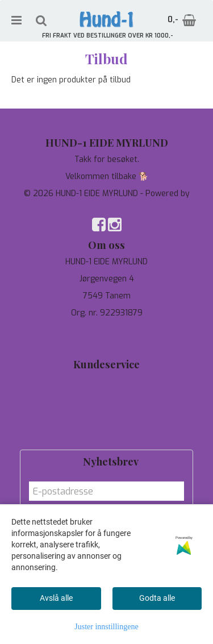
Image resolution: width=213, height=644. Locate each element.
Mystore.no (106, 205)
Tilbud (107, 381)
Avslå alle (56, 598)
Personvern (106, 398)
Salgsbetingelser (106, 432)
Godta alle (157, 598)
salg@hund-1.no (106, 341)
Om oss (106, 415)
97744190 (106, 330)
